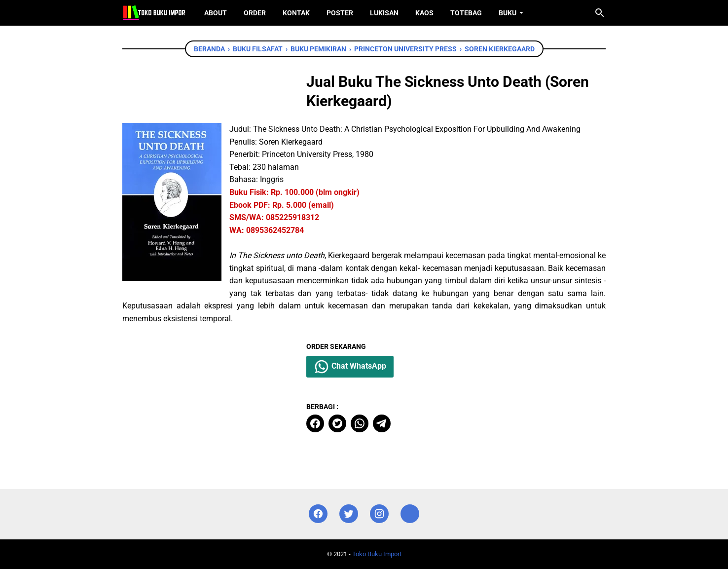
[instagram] (379, 514)
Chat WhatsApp (350, 367)
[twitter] (337, 423)
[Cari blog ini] (600, 13)
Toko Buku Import (377, 554)
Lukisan (384, 13)
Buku (508, 13)
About (216, 13)
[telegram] (382, 423)
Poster (340, 13)
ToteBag (466, 13)
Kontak (296, 13)
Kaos (424, 13)
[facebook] (315, 423)
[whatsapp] (360, 423)
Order (255, 13)
